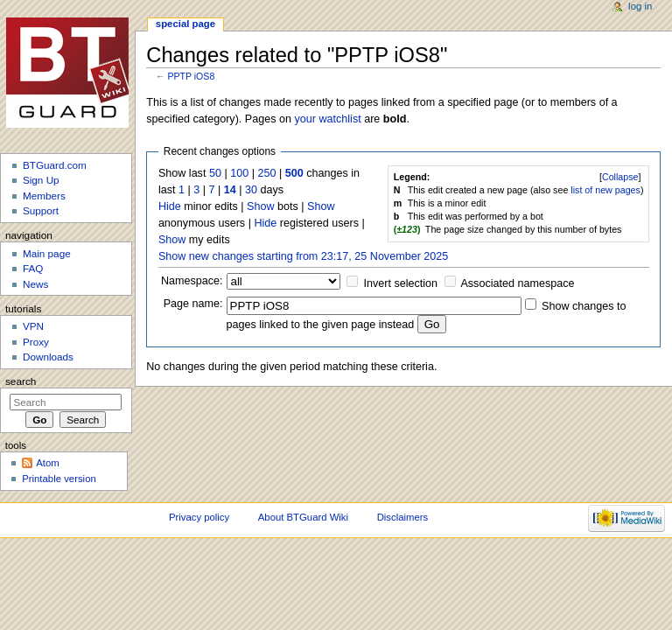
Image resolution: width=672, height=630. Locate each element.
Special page (185, 24)
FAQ (33, 268)
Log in (640, 6)
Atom (48, 463)
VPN (33, 326)
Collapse (620, 177)
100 (239, 173)
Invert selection (401, 283)
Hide (170, 206)
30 (251, 190)
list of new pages (605, 190)
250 (266, 173)
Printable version (59, 479)
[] (620, 177)
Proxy (36, 342)
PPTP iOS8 (191, 76)
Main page (47, 253)
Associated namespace (517, 283)
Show (260, 206)
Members (44, 196)
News (35, 284)
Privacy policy (199, 517)
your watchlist (327, 119)
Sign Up (41, 180)
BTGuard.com (55, 165)
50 (215, 173)
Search (21, 381)
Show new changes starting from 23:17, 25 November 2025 (303, 256)
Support (41, 210)
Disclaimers (403, 517)
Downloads (48, 357)
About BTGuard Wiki (303, 517)
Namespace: (192, 281)
